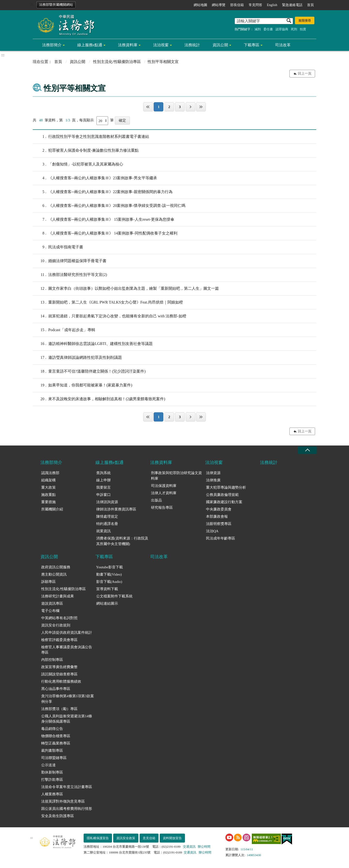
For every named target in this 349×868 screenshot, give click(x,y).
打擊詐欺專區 (52, 780)
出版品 (156, 500)
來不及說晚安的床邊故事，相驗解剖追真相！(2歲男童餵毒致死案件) (99, 399)
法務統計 (192, 45)
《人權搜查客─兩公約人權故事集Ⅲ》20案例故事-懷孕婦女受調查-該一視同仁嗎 (109, 206)
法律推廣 (213, 480)
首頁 (310, 5)
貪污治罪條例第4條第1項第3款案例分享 (68, 699)
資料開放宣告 (172, 838)
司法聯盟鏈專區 (54, 758)
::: (32, 4)
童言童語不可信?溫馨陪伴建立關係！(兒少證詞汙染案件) (89, 371)
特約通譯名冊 (107, 524)
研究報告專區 (162, 508)
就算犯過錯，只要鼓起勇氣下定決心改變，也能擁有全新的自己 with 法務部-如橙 (110, 316)
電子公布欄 (50, 611)
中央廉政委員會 (219, 509)
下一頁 (190, 107)
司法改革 (283, 45)
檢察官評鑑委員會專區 (59, 640)
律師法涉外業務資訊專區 (116, 509)
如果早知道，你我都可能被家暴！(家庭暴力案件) (83, 385)
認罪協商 (282, 29)
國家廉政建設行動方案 (224, 502)
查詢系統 (103, 473)
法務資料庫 (128, 45)
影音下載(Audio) (109, 582)
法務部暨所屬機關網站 (56, 5)
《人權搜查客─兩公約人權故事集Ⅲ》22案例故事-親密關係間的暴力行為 (103, 192)
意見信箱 (149, 838)
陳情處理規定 (107, 516)
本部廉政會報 (217, 516)
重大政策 (48, 487)
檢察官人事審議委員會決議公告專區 (67, 650)
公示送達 (48, 765)
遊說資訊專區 (52, 603)
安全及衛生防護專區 (58, 816)
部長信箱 (237, 5)
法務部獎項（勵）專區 (59, 709)
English (272, 5)
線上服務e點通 (90, 45)
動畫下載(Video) (109, 574)
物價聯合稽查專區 (56, 736)
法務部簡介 (52, 45)
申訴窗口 (103, 495)
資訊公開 (220, 45)
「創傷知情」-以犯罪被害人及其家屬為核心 (78, 164)
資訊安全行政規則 (56, 625)
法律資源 (213, 473)
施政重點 (48, 495)
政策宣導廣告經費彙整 (59, 667)
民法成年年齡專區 (221, 538)
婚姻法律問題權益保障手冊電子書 (70, 261)
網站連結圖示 (107, 603)
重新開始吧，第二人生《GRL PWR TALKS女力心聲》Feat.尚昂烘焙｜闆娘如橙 (108, 302)
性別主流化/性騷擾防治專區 (117, 62)
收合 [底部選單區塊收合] (307, 450)
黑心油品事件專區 (56, 689)
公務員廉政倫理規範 (222, 495)
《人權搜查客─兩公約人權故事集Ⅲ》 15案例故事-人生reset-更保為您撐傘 (103, 219)
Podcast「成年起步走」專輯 (64, 330)
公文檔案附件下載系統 (114, 596)
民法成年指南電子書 (58, 247)
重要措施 (48, 502)
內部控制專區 (52, 660)
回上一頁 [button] (305, 74)
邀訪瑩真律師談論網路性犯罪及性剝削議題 (77, 358)
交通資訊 (189, 847)
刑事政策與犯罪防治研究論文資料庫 (176, 476)
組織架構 (48, 480)
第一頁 (148, 107)
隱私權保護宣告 (98, 838)
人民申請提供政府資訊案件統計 (67, 633)
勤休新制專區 (52, 772)
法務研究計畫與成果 (58, 596)
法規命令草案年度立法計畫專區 (67, 787)
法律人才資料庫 (164, 493)
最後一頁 (201, 107)
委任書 (268, 29)
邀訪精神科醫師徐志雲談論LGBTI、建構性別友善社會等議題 (93, 344)
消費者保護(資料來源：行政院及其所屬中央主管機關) (122, 541)
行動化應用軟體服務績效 (61, 681)
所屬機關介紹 (52, 509)
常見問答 (255, 5)
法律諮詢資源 (107, 502)
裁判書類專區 (52, 751)
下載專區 (252, 45)
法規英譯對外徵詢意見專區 (63, 801)
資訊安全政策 (126, 838)
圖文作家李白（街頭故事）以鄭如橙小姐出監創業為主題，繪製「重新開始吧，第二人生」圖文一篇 (126, 289)
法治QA (212, 531)
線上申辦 (103, 480)
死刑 (294, 29)
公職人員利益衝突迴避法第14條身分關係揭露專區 (67, 719)
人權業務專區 (52, 794)
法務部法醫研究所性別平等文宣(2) (70, 275)
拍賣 (303, 29)
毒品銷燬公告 (52, 729)
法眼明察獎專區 (219, 524)
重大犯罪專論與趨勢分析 (226, 487)
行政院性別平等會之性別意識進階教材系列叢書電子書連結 (91, 137)
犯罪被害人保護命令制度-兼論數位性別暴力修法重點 (86, 150)
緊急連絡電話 (292, 5)
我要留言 (103, 487)
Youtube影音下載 (110, 567)
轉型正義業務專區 (56, 743)
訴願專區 (48, 582)
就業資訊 (103, 531)
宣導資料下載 (107, 589)
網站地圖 (200, 5)
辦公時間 (204, 847)
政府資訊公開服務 (56, 567)
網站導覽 (219, 5)
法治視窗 (161, 45)
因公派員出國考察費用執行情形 (67, 809)
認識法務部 (50, 473)
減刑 (258, 29)
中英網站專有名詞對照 (59, 618)
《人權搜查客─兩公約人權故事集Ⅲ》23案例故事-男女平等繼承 (95, 178)
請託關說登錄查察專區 (59, 674)
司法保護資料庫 (164, 486)
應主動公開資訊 (54, 574)
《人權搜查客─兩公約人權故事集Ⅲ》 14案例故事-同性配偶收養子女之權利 (105, 233)
